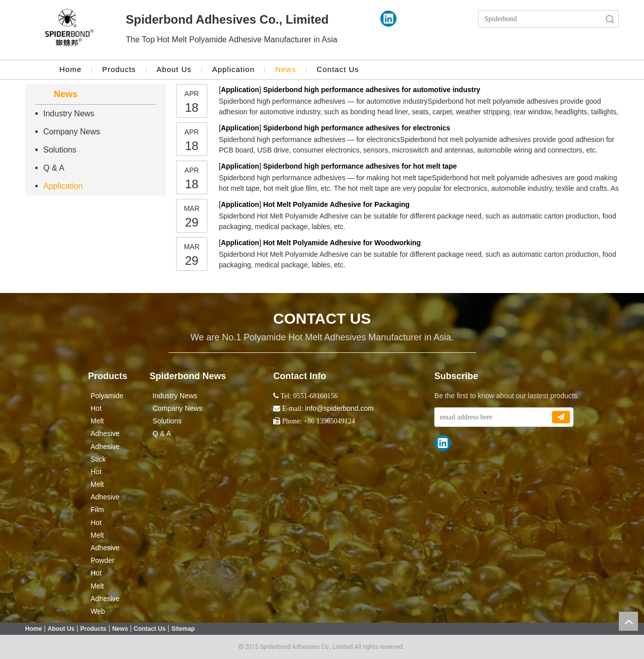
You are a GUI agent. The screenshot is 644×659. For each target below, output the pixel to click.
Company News (72, 132)
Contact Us (338, 69)
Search (610, 19)
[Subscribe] (561, 417)
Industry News (69, 114)
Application (233, 69)
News (286, 69)
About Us (174, 69)
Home (70, 69)
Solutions (60, 150)
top (628, 621)
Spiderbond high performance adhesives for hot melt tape (360, 166)
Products (119, 69)
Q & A (54, 168)
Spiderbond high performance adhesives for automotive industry (372, 90)
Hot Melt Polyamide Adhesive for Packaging (336, 204)
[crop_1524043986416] (69, 30)
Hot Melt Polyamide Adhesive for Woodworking (342, 243)
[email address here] (493, 417)
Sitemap (183, 629)
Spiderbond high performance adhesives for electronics (357, 128)
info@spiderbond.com (339, 408)
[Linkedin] (388, 19)
